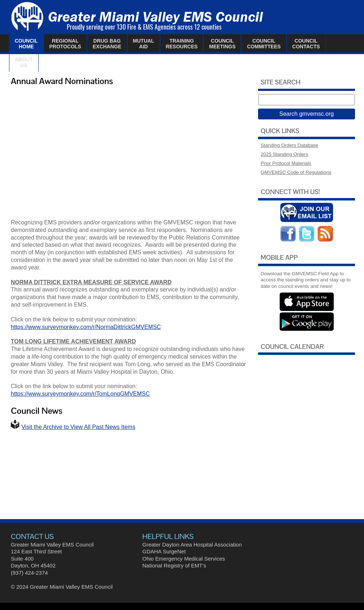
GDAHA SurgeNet (164, 551)
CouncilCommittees (264, 44)
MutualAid (144, 44)
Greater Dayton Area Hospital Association (192, 545)
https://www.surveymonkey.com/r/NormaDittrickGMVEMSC (86, 327)
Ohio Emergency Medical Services (184, 559)
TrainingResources (182, 44)
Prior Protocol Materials (286, 163)
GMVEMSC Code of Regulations (296, 172)
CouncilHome (26, 44)
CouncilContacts (306, 44)
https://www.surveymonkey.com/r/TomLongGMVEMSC (80, 394)
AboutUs (24, 62)
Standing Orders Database (289, 145)
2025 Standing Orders (284, 154)
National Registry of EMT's (174, 565)
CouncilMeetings (222, 44)
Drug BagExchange (107, 44)
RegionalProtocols (65, 44)
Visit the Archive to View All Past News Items (78, 427)
